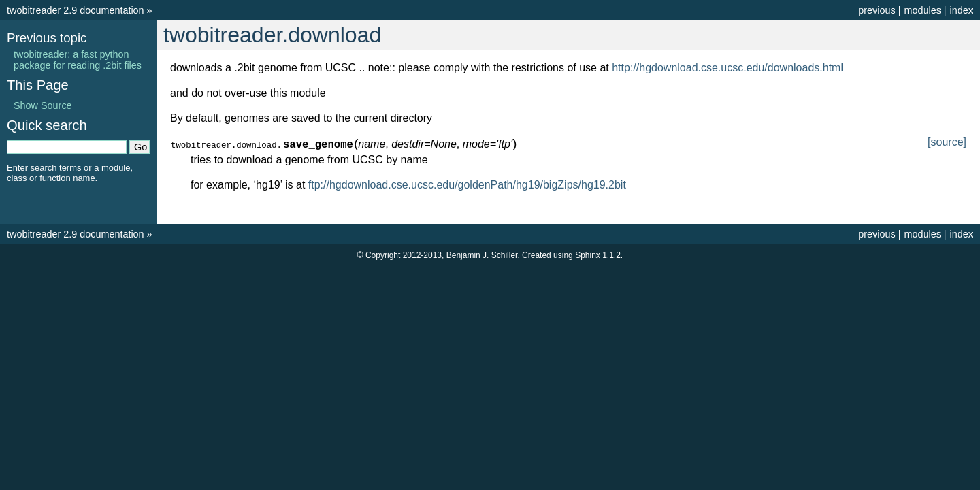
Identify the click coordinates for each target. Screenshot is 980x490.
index (962, 10)
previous (877, 10)
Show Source (43, 105)
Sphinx (588, 255)
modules (922, 10)
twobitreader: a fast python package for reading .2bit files (78, 60)
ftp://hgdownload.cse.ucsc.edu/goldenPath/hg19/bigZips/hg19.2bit (467, 185)
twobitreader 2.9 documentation (76, 10)
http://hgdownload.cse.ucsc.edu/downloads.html (728, 68)
